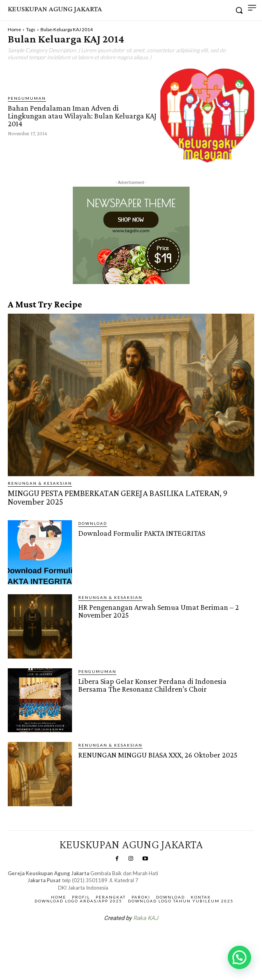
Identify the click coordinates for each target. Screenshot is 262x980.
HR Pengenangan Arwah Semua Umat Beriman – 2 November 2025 (159, 611)
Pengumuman (27, 98)
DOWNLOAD (93, 523)
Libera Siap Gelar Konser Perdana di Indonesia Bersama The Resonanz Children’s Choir (152, 685)
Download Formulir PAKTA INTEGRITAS (142, 533)
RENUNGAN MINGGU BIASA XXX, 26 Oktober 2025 (158, 755)
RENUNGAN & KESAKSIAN (40, 483)
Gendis (154, 938)
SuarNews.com (119, 938)
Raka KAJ (146, 918)
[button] (239, 957)
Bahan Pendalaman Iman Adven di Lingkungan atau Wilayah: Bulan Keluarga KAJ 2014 (82, 116)
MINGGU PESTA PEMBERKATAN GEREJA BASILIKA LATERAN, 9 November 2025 (118, 497)
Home (14, 29)
